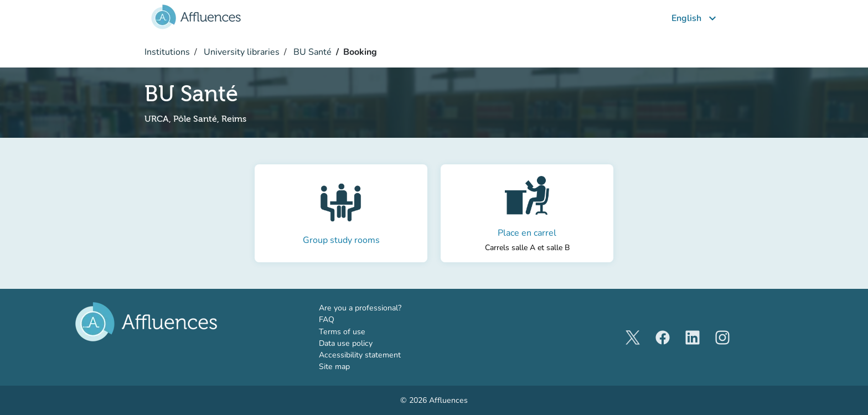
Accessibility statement (360, 355)
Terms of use (342, 332)
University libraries (241, 52)
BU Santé (311, 52)
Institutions (167, 52)
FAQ (327, 320)
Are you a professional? (376, 308)
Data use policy (346, 343)
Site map (334, 367)
